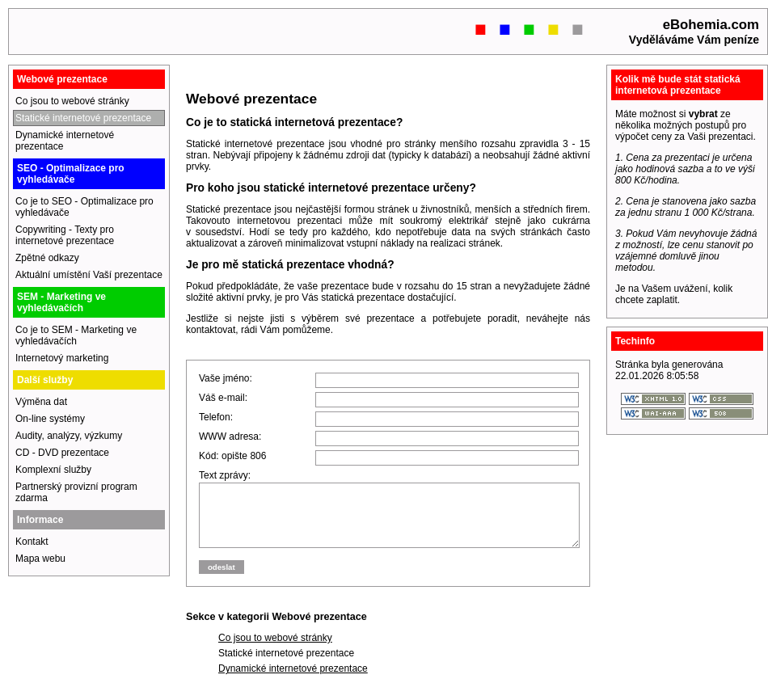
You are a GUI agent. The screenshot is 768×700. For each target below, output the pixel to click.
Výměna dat (41, 402)
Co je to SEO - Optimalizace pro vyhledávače (84, 207)
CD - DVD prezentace (62, 453)
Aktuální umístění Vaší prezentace (89, 275)
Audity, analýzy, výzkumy (69, 436)
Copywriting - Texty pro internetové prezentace (65, 235)
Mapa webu (40, 559)
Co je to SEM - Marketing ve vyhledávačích (76, 335)
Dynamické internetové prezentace (293, 681)
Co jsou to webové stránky (275, 650)
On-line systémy (50, 419)
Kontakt (32, 542)
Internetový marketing (62, 358)
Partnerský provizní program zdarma (76, 492)
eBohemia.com (711, 25)
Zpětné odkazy (47, 258)
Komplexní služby (53, 470)
